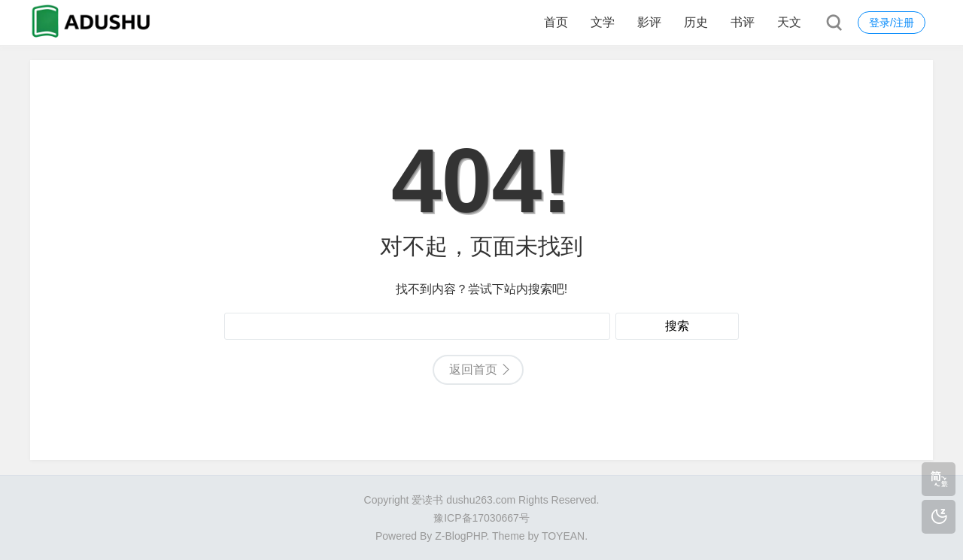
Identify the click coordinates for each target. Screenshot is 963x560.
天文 (789, 22)
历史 (696, 22)
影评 (649, 22)
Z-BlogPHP (460, 536)
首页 (556, 22)
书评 (743, 22)
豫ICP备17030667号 (481, 518)
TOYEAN (563, 536)
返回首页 (473, 369)
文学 (603, 22)
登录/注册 (892, 23)
